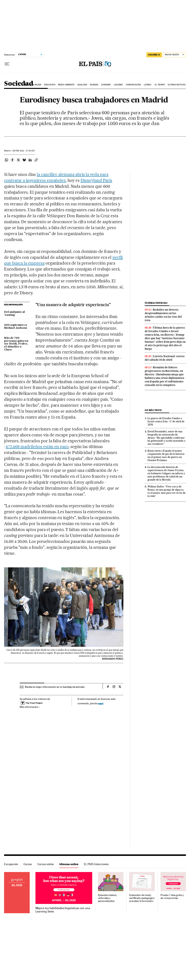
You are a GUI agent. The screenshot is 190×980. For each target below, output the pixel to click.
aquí (101, 703)
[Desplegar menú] (7, 64)
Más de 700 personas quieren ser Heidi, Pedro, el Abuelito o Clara (16, 344)
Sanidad (94, 85)
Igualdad (82, 85)
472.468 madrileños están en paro (37, 447)
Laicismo (118, 85)
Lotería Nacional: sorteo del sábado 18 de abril (165, 358)
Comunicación (133, 85)
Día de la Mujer (33, 85)
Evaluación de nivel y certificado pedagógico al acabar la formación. (142, 898)
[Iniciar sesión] (175, 55)
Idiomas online (69, 864)
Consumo (106, 85)
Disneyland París (96, 180)
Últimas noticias (177, 85)
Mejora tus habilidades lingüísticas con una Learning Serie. (63, 910)
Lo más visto (153, 410)
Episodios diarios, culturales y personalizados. (108, 898)
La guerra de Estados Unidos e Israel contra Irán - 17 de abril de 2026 (166, 421)
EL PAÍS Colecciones (96, 864)
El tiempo (160, 85)
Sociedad (19, 84)
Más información (30, 707)
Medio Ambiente (66, 85)
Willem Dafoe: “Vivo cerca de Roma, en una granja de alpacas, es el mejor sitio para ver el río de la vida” (167, 491)
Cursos (28, 864)
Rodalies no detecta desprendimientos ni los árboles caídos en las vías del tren (163, 315)
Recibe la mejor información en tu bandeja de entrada (55, 687)
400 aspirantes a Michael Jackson (15, 327)
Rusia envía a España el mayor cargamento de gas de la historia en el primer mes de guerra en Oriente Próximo (166, 455)
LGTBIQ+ (148, 85)
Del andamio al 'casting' (14, 314)
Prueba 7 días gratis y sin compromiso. (172, 897)
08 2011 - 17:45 (24, 151)
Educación (50, 85)
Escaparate (11, 864)
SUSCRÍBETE (154, 55)
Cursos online (46, 864)
